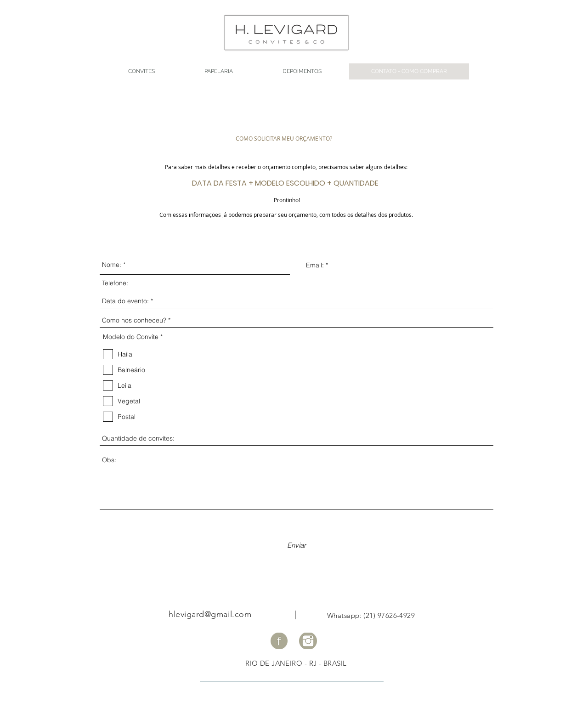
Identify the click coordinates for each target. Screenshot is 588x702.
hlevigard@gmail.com (210, 614)
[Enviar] (297, 545)
